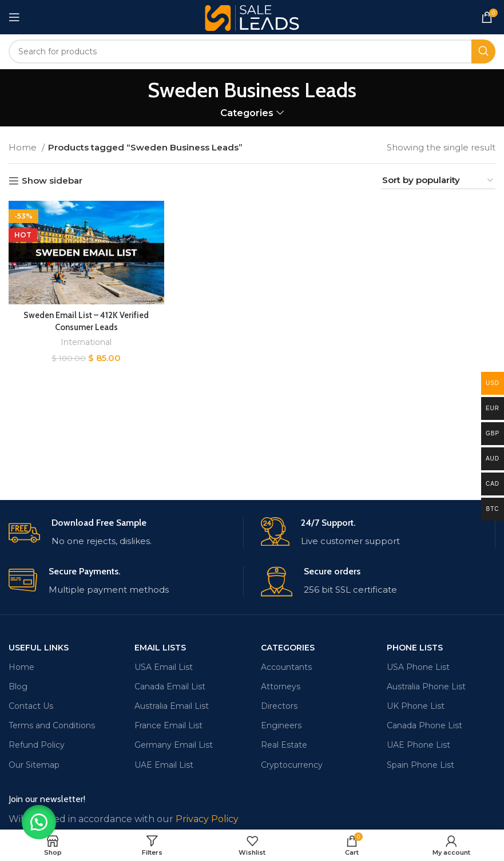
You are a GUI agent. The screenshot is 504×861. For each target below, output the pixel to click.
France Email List (168, 725)
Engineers (281, 725)
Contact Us (31, 706)
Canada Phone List (424, 725)
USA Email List (164, 667)
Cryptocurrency (292, 765)
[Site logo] (252, 16)
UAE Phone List (418, 745)
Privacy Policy (207, 819)
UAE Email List (164, 765)
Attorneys (281, 687)
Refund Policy (37, 745)
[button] (40, 821)
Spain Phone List (420, 765)
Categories (247, 113)
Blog (18, 687)
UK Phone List (416, 706)
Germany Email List (174, 745)
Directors (279, 706)
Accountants (286, 667)
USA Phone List (418, 667)
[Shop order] (438, 181)
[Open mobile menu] (14, 17)
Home (24, 147)
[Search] (252, 51)
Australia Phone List (426, 687)
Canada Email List (170, 687)
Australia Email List (172, 706)
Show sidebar (52, 181)
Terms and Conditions (52, 725)
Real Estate (284, 745)
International (86, 342)
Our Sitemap (34, 765)
